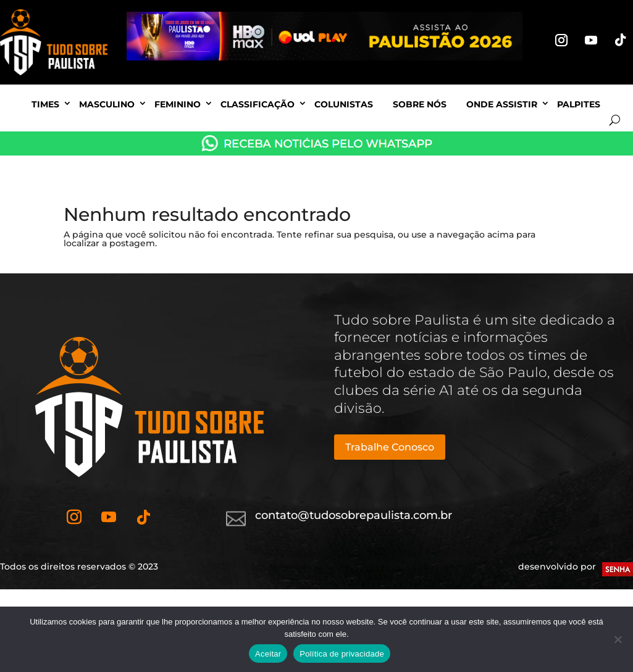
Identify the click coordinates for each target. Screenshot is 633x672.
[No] (618, 639)
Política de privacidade (342, 654)
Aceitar (268, 654)
